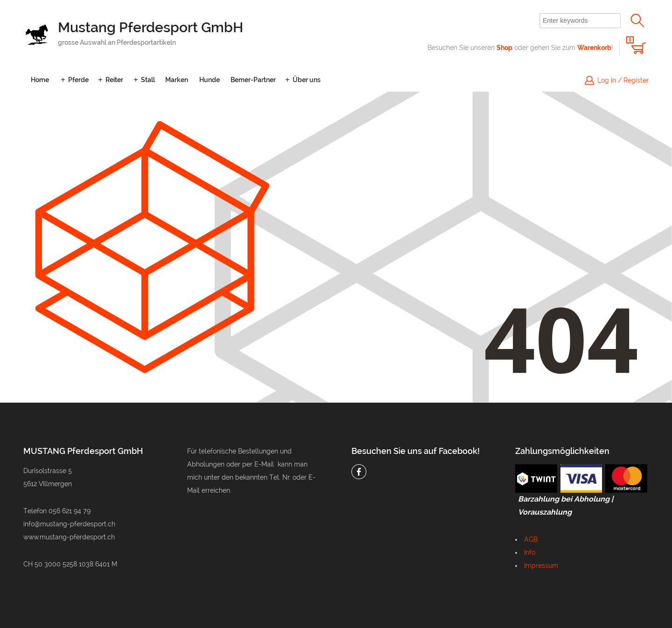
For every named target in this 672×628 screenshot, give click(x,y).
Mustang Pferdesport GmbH (150, 27)
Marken (177, 80)
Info (530, 552)
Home (40, 80)
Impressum (541, 565)
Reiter (114, 80)
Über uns (307, 80)
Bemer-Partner (253, 80)
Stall (148, 80)
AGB (531, 539)
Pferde (78, 80)
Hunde (210, 80)
